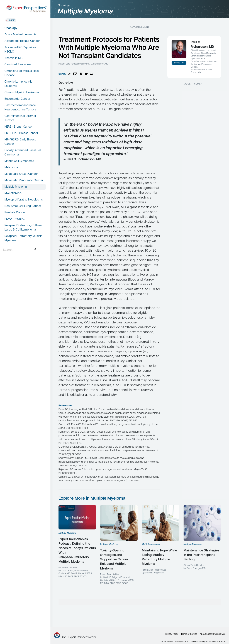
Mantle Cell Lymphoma (19, 161)
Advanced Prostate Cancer (22, 41)
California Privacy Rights (177, 642)
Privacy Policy (172, 634)
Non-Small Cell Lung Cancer (23, 206)
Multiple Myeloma (16, 187)
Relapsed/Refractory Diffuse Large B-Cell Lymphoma (23, 228)
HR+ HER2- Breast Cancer (21, 133)
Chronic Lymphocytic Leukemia (18, 84)
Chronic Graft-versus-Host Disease (22, 73)
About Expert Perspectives (213, 634)
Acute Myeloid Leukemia (20, 35)
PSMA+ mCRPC (15, 219)
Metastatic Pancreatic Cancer (24, 180)
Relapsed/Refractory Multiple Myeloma (23, 238)
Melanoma (11, 168)
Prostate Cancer (15, 213)
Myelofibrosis (13, 193)
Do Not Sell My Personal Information (208, 642)
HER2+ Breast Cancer (19, 127)
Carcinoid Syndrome (18, 65)
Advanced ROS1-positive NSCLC (20, 50)
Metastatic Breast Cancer (21, 174)
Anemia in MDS (14, 58)
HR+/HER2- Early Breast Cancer (20, 142)
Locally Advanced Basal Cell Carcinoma (23, 153)
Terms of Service (189, 634)
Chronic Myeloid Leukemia (22, 93)
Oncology (11, 28)
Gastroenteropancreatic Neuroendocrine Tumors (20, 108)
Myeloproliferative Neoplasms (24, 200)
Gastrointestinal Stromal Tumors (20, 118)
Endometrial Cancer (17, 99)
